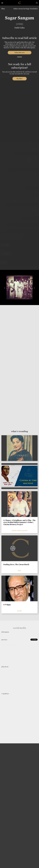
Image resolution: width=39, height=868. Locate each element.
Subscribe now (19, 53)
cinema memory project (20, 530)
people (20, 611)
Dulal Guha (19, 28)
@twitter (4, 640)
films (3, 9)
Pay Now (20, 79)
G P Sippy (7, 605)
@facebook (5, 667)
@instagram (5, 632)
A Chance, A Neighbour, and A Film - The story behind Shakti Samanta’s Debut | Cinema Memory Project (19, 522)
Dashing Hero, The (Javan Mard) (16, 564)
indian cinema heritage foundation (25, 9)
